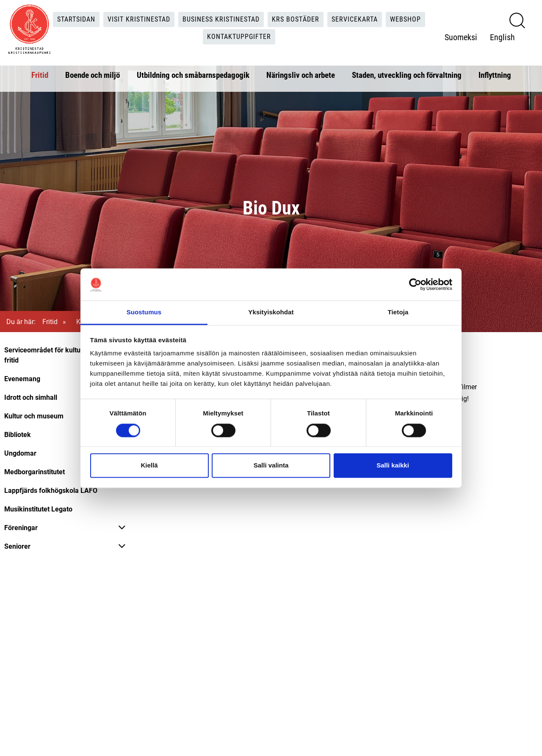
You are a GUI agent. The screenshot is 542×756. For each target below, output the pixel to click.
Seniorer (17, 546)
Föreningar (21, 527)
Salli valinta (271, 466)
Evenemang (22, 378)
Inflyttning (495, 75)
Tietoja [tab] (398, 312)
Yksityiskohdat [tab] (271, 312)
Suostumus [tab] (144, 312)
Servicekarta (355, 19)
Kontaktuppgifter (239, 37)
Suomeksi (461, 37)
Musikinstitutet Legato (38, 509)
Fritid (40, 75)
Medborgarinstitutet (35, 471)
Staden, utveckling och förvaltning (407, 75)
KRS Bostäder (296, 19)
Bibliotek (18, 434)
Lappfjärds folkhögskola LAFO (51, 490)
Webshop (405, 19)
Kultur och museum (34, 416)
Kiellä (149, 466)
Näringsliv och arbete (301, 75)
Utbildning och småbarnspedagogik (193, 75)
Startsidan (76, 19)
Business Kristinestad (221, 19)
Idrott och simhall (31, 397)
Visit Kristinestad (139, 19)
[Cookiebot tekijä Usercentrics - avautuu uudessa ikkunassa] (415, 284)
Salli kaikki (393, 466)
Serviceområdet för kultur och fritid (50, 355)
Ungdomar (20, 453)
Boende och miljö (93, 75)
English (502, 37)
